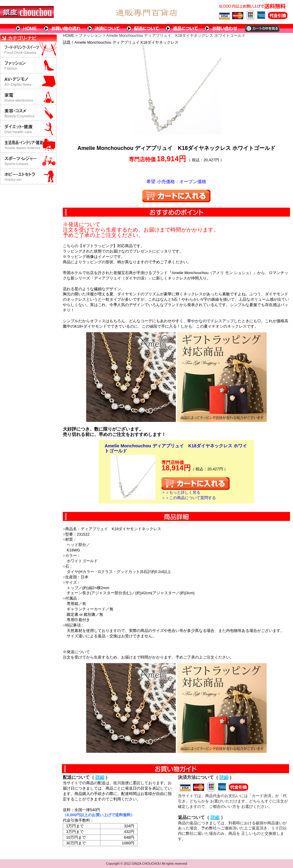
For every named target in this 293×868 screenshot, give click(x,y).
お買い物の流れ (62, 28)
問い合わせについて (221, 28)
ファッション (90, 35)
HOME (26, 28)
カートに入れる (176, 196)
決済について (104, 28)
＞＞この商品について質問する (189, 498)
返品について (182, 28)
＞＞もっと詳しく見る (181, 492)
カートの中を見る (262, 28)
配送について (143, 28)
